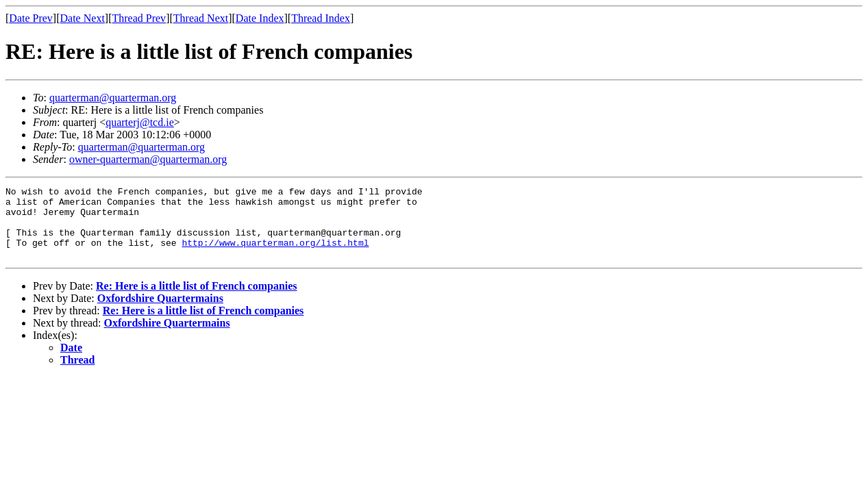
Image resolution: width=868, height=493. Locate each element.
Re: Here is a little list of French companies (197, 300)
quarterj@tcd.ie (140, 122)
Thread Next (201, 18)
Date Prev (31, 18)
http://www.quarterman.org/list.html (275, 255)
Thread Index (321, 18)
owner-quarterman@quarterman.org (148, 159)
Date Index (260, 18)
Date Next (83, 18)
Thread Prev (139, 18)
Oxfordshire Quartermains (160, 313)
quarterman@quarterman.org (113, 98)
